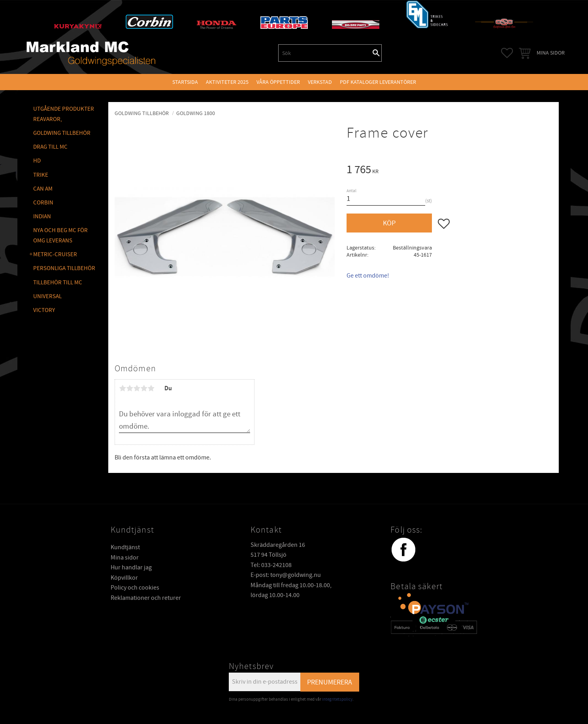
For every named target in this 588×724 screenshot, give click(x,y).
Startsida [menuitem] (185, 82)
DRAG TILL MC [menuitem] (50, 147)
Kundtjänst (125, 547)
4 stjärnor (144, 388)
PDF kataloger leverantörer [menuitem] (378, 82)
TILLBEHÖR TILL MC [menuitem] (58, 283)
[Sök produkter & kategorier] (325, 53)
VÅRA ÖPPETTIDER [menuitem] (278, 82)
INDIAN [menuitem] (42, 216)
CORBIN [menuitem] (43, 203)
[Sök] (376, 53)
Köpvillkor (124, 578)
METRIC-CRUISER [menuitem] (55, 254)
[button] (507, 53)
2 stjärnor (130, 388)
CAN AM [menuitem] (43, 189)
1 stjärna (122, 388)
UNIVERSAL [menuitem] (47, 296)
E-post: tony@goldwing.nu (286, 575)
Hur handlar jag (131, 567)
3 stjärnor (137, 388)
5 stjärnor (151, 388)
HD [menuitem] (37, 161)
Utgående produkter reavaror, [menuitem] (64, 114)
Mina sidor (125, 558)
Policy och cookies (135, 588)
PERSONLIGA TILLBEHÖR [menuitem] (64, 268)
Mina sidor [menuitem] (551, 53)
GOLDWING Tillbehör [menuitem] (62, 133)
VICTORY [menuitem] (44, 310)
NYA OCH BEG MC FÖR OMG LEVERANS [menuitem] (60, 235)
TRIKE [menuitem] (41, 175)
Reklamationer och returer (146, 598)
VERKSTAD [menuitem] (320, 82)
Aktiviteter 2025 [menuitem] (227, 82)
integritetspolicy (337, 699)
